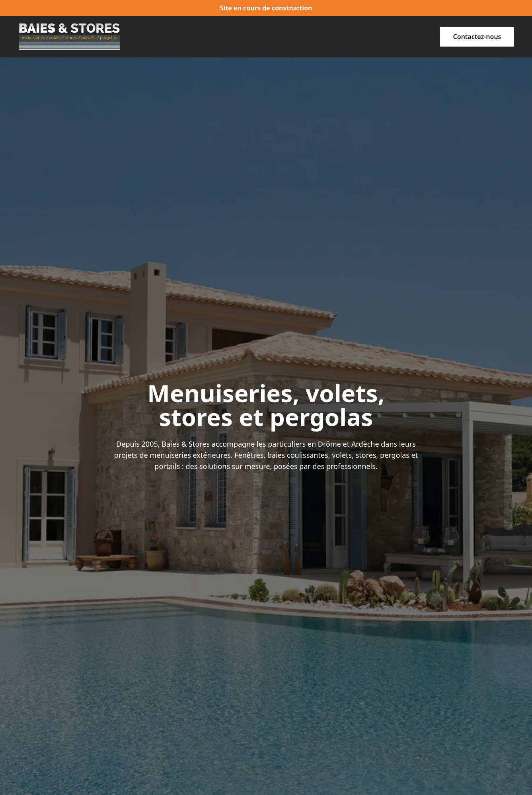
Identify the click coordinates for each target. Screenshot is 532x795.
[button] (477, 37)
